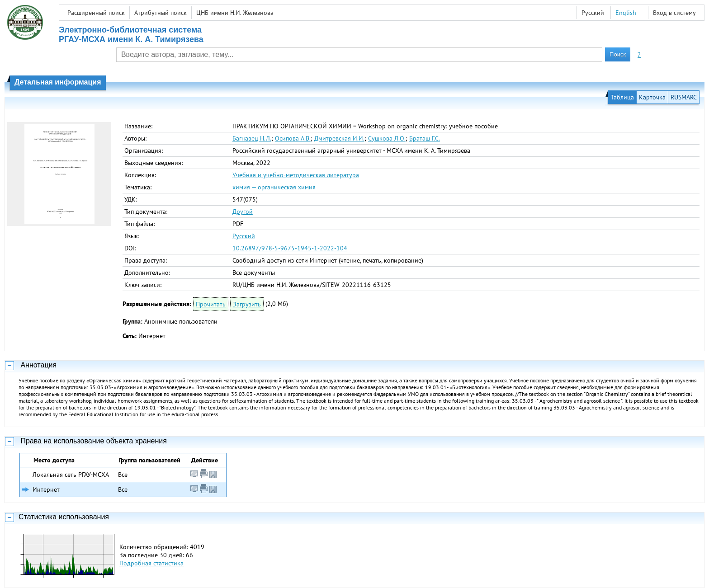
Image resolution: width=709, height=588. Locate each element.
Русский (244, 236)
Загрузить (247, 304)
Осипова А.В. (293, 138)
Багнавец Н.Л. (252, 138)
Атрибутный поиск (161, 13)
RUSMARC (684, 97)
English (626, 13)
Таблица (622, 97)
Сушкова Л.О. (387, 138)
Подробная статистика (151, 563)
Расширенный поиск (96, 13)
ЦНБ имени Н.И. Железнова (235, 13)
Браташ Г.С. (425, 138)
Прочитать (211, 304)
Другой (243, 212)
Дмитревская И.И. (339, 138)
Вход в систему (674, 13)
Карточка (652, 97)
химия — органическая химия (274, 187)
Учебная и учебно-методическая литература (296, 175)
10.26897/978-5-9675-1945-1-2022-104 (290, 248)
